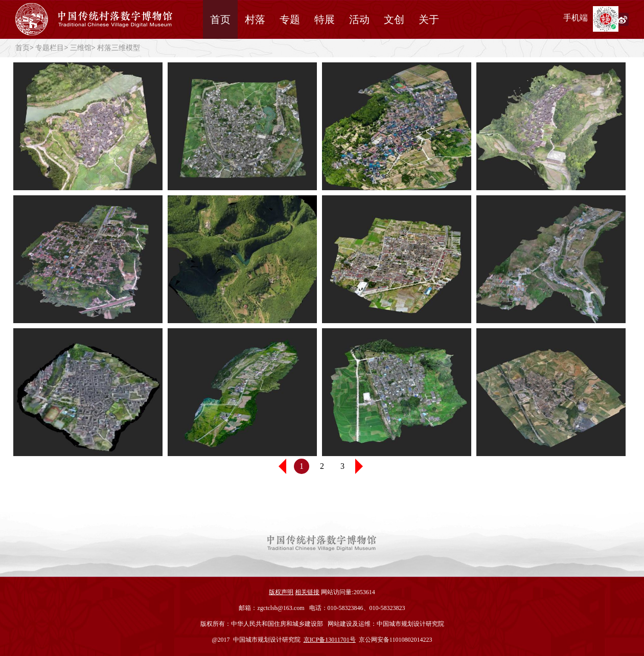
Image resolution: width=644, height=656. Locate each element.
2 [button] (322, 466)
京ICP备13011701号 (330, 640)
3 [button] (342, 466)
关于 (429, 19)
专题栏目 (50, 48)
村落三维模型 (119, 48)
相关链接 (307, 592)
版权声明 (281, 592)
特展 (325, 19)
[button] (363, 466)
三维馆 (81, 48)
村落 (255, 19)
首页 (220, 19)
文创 (394, 19)
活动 (359, 19)
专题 (290, 19)
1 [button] (302, 466)
